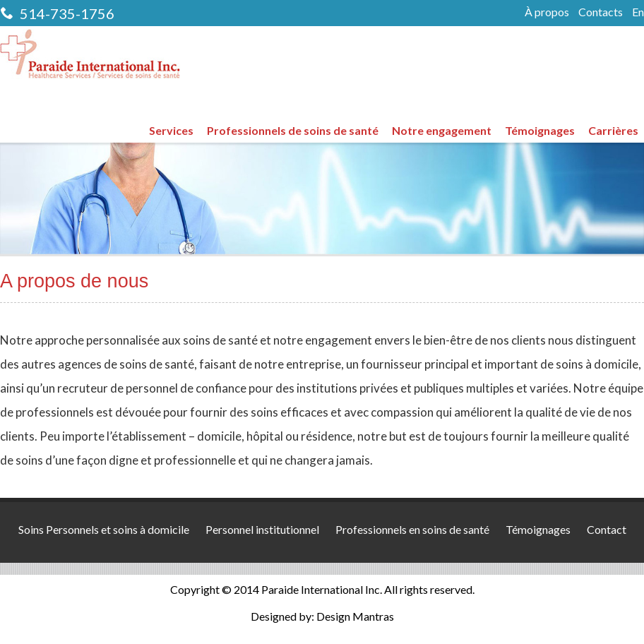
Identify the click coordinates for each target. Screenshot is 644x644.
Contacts (601, 12)
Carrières (613, 130)
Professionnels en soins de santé (412, 529)
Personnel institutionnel (262, 529)
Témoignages (540, 130)
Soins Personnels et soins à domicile (104, 529)
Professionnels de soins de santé (293, 130)
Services (171, 130)
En (638, 12)
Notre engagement (442, 130)
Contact (607, 529)
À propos (547, 12)
